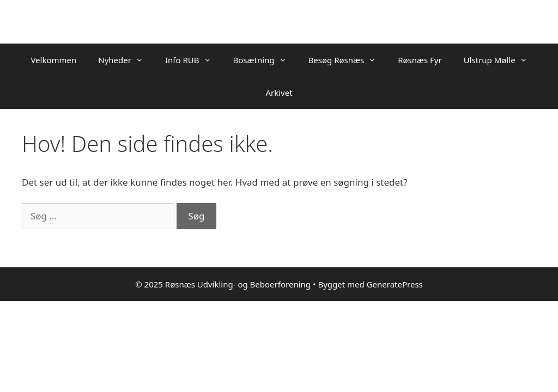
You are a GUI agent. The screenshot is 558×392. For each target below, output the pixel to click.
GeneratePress (395, 284)
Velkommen (53, 60)
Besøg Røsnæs (348, 60)
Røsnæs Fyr (420, 60)
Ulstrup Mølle (501, 60)
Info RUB (194, 60)
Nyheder (126, 60)
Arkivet (279, 93)
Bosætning (265, 60)
